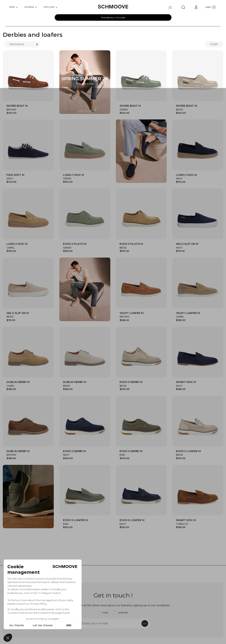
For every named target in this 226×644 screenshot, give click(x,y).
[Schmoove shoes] (113, 7)
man (105, 613)
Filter (214, 44)
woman (123, 613)
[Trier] (22, 44)
